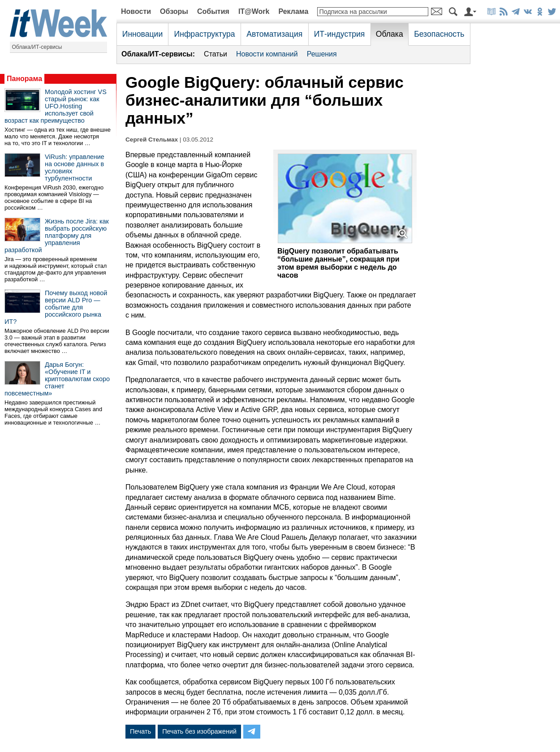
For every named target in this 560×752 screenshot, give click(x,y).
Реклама (293, 11)
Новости (136, 11)
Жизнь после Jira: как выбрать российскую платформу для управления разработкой (57, 236)
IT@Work (254, 11)
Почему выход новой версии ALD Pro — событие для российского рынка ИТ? (56, 307)
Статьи (215, 54)
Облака (390, 34)
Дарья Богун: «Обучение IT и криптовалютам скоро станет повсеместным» (57, 379)
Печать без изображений (199, 731)
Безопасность (439, 34)
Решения (322, 54)
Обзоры (174, 11)
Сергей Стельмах (152, 140)
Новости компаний (267, 54)
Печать (140, 731)
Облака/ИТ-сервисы (37, 47)
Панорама (24, 79)
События (213, 11)
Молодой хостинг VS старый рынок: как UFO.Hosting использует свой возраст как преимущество (56, 106)
